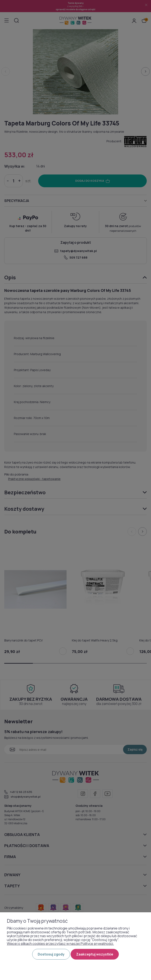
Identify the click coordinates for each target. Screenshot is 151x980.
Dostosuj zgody (51, 954)
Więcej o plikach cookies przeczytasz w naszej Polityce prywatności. (60, 944)
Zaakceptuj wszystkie (95, 954)
